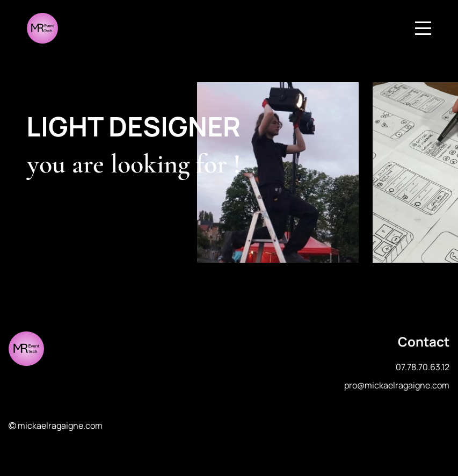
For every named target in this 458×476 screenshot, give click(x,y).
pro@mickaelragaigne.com (397, 385)
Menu (423, 22)
